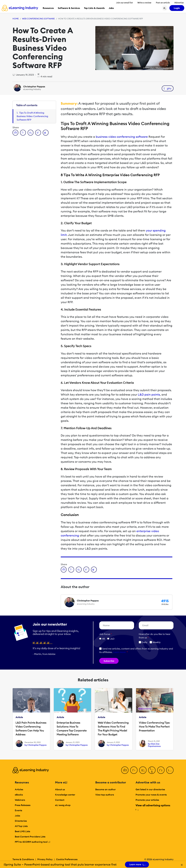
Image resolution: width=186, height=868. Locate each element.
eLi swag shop (63, 805)
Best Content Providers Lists (30, 837)
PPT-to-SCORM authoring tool (33, 842)
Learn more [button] (119, 652)
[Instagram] (170, 770)
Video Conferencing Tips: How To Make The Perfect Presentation (154, 727)
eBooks (19, 795)
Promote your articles (147, 800)
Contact (60, 800)
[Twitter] (134, 770)
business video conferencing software (122, 137)
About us (60, 789)
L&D (112, 639)
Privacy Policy (45, 859)
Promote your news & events (151, 795)
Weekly (155, 642)
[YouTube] (152, 770)
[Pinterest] (161, 770)
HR (103, 639)
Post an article (163, 3)
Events (18, 810)
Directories (21, 821)
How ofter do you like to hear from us (155, 636)
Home (16, 19)
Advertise (179, 3)
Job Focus (105, 634)
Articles (19, 789)
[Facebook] (125, 770)
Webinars (20, 800)
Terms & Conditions (23, 859)
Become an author (105, 789)
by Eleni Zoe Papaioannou (154, 745)
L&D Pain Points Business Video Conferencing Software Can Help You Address (31, 729)
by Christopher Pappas (36, 745)
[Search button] (165, 8)
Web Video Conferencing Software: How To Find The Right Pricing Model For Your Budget (113, 729)
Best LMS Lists (22, 831)
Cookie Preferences (67, 859)
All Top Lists (21, 826)
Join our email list (124, 3)
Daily (143, 642)
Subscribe (109, 661)
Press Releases (23, 805)
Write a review (144, 3)
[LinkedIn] (143, 770)
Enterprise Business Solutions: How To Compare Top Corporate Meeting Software (72, 729)
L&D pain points (149, 394)
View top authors (105, 795)
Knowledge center (65, 795)
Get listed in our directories (150, 789)
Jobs (17, 816)
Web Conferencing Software (38, 19)
